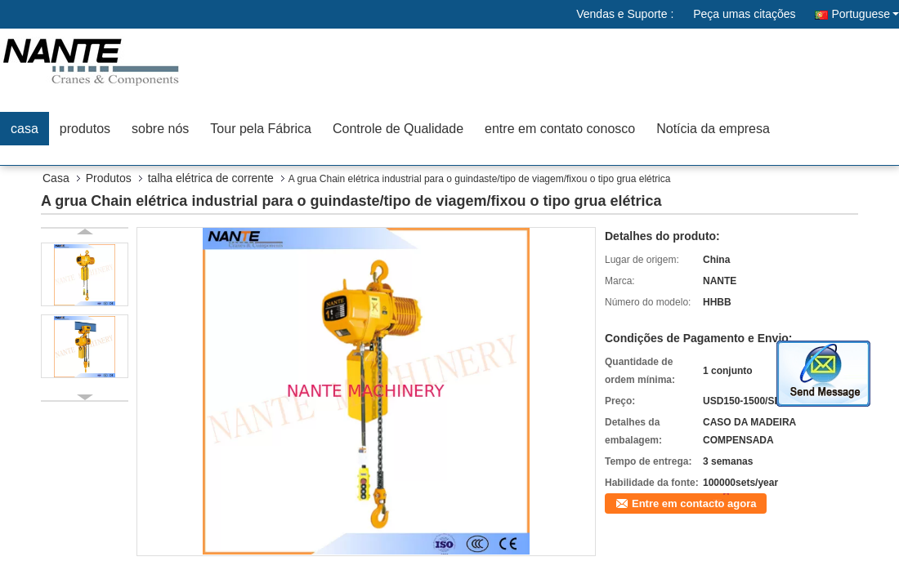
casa (25, 129)
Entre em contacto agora (694, 503)
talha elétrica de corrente (211, 178)
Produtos (109, 178)
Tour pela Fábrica (261, 129)
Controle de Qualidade (398, 129)
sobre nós (160, 129)
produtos (85, 129)
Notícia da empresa (713, 129)
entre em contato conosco (560, 129)
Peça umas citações (744, 14)
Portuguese (865, 14)
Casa (56, 178)
